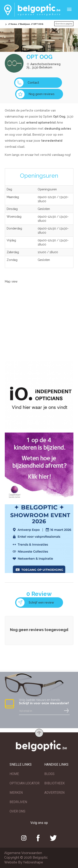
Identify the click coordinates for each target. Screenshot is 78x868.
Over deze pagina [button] (64, 24)
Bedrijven (25, 24)
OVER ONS (17, 811)
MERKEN (16, 793)
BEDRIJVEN (18, 802)
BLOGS (49, 774)
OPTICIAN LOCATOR (25, 783)
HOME (14, 774)
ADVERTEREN (54, 793)
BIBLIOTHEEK (54, 783)
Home (14, 24)
